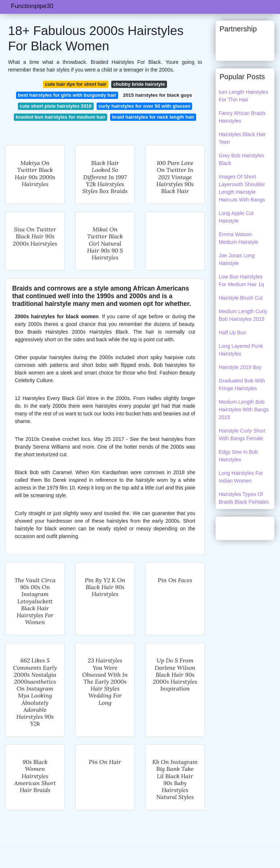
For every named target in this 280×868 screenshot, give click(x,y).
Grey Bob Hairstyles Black (241, 159)
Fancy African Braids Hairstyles (242, 117)
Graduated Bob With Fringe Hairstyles (242, 385)
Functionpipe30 (32, 6)
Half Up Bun (232, 333)
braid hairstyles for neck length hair (153, 117)
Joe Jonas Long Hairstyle (237, 259)
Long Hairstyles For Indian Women (241, 477)
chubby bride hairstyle (139, 84)
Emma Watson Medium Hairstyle (238, 238)
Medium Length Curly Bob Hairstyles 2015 (243, 315)
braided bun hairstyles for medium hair (61, 117)
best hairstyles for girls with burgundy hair (67, 95)
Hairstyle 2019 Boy (240, 367)
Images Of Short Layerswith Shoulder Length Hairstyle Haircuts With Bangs (242, 188)
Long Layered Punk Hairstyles (241, 350)
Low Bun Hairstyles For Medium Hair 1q (241, 281)
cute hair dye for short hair (76, 84)
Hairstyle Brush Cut (241, 298)
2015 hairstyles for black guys (157, 95)
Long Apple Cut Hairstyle (236, 217)
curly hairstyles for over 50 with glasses (144, 106)
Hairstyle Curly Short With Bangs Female (242, 435)
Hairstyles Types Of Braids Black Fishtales (244, 498)
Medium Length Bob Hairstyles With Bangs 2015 (244, 410)
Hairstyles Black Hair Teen (242, 138)
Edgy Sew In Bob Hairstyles (238, 456)
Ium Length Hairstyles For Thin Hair (243, 96)
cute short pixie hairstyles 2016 (56, 106)
